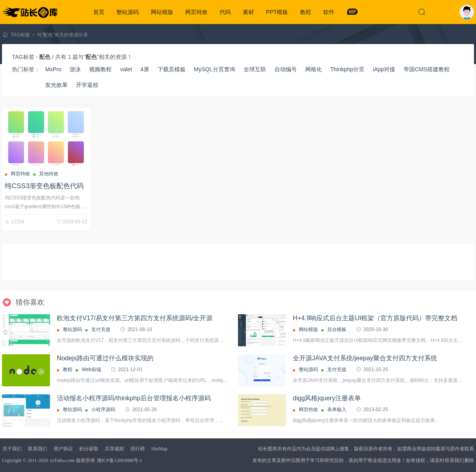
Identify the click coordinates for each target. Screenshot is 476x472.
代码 (225, 12)
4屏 (145, 69)
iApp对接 (384, 69)
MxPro (53, 69)
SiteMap (159, 449)
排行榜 (138, 449)
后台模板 (337, 329)
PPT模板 (277, 12)
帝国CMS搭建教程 (427, 69)
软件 (329, 12)
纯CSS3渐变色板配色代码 (44, 186)
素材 (248, 12)
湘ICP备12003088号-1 (119, 460)
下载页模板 (172, 69)
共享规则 (114, 449)
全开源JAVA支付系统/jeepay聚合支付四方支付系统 (365, 358)
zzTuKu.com (62, 460)
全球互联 (255, 69)
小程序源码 (103, 410)
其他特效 (49, 174)
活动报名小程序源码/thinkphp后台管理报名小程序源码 (134, 398)
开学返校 (87, 85)
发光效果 (56, 85)
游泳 (75, 69)
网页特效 (196, 12)
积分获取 (89, 449)
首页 (99, 12)
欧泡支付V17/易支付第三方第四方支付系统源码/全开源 (135, 318)
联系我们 (38, 449)
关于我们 (12, 449)
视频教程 (100, 69)
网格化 (314, 69)
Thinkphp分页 (348, 69)
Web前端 (91, 370)
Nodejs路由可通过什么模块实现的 (105, 358)
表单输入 (337, 410)
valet (126, 69)
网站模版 (162, 12)
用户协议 (63, 449)
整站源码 (128, 12)
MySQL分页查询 (215, 69)
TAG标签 (20, 35)
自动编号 (286, 69)
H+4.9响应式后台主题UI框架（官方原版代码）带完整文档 (375, 318)
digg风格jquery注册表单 (327, 398)
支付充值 (101, 329)
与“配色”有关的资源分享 (62, 35)
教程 (306, 12)
